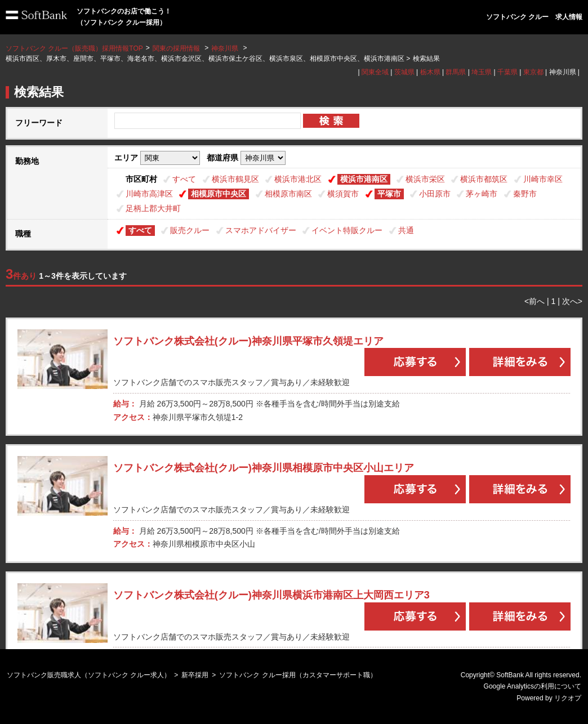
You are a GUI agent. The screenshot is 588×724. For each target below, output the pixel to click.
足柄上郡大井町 (153, 208)
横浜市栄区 (425, 179)
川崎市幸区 (543, 179)
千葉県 (507, 72)
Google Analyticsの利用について (533, 686)
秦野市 (525, 194)
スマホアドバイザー (261, 230)
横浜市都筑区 (484, 179)
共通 (406, 230)
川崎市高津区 (149, 194)
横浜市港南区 (364, 179)
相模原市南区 (288, 194)
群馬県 (456, 72)
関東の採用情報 (177, 48)
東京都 (533, 72)
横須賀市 (343, 194)
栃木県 (430, 72)
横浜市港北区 (298, 179)
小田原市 (435, 194)
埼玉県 (482, 72)
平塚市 (389, 194)
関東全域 (375, 72)
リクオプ (568, 698)
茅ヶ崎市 (482, 194)
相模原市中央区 (219, 194)
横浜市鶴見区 (235, 179)
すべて (184, 179)
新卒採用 (195, 675)
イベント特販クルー (347, 230)
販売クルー (190, 230)
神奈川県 (225, 48)
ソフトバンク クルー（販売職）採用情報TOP (74, 48)
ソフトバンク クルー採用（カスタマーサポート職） (298, 675)
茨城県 (404, 72)
